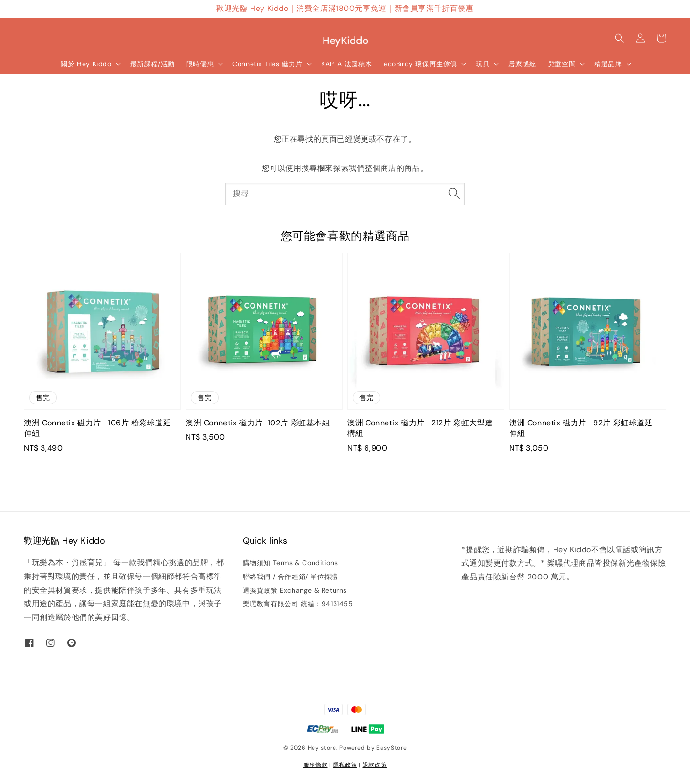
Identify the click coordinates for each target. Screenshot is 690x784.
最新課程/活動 (152, 64)
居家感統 (522, 64)
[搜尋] (454, 194)
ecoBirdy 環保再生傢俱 (420, 64)
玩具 (483, 64)
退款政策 (375, 765)
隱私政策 (345, 765)
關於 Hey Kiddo (86, 64)
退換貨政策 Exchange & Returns (295, 590)
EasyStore (392, 748)
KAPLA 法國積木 (347, 64)
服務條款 (316, 765)
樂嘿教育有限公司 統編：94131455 (298, 604)
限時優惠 (200, 64)
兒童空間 (562, 64)
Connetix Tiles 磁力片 (267, 64)
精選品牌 (608, 64)
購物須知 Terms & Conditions (291, 563)
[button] (619, 38)
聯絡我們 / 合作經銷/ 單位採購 (291, 577)
